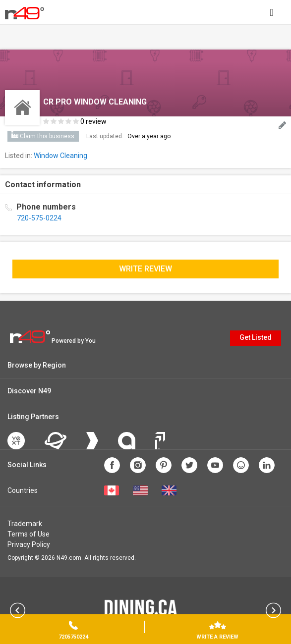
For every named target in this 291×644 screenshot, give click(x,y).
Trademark (25, 524)
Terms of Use (29, 534)
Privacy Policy (29, 544)
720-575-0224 (39, 218)
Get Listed (256, 337)
